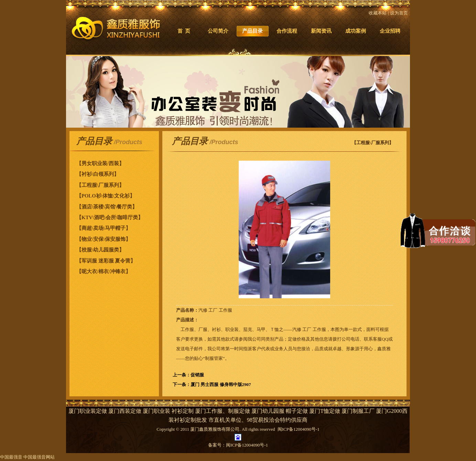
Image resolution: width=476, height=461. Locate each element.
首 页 (184, 31)
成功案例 (356, 31)
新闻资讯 (321, 31)
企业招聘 (390, 31)
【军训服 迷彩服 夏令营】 (106, 261)
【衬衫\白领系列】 (98, 174)
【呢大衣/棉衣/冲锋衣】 (104, 271)
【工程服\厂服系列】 (100, 185)
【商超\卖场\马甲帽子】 (104, 228)
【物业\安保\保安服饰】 (104, 239)
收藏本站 (378, 13)
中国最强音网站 (39, 457)
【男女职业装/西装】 (100, 163)
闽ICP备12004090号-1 (247, 445)
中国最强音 (11, 457)
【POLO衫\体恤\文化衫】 (106, 196)
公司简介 (218, 31)
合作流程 (287, 31)
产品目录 (252, 31)
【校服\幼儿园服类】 (100, 250)
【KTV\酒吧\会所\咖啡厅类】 (110, 217)
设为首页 (399, 13)
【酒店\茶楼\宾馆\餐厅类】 (107, 207)
